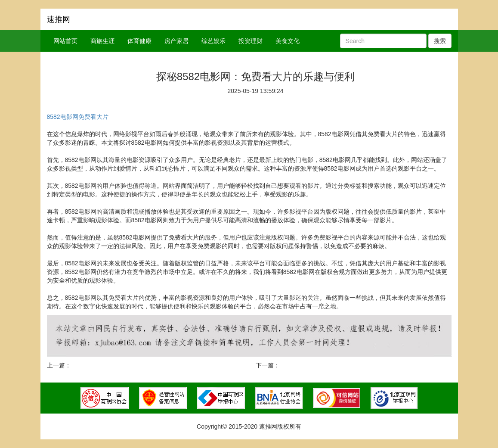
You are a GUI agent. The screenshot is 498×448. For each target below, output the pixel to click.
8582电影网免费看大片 (78, 117)
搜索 (440, 41)
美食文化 (288, 41)
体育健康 (139, 41)
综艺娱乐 (213, 41)
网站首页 (65, 41)
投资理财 (251, 41)
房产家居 (176, 41)
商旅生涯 (102, 41)
